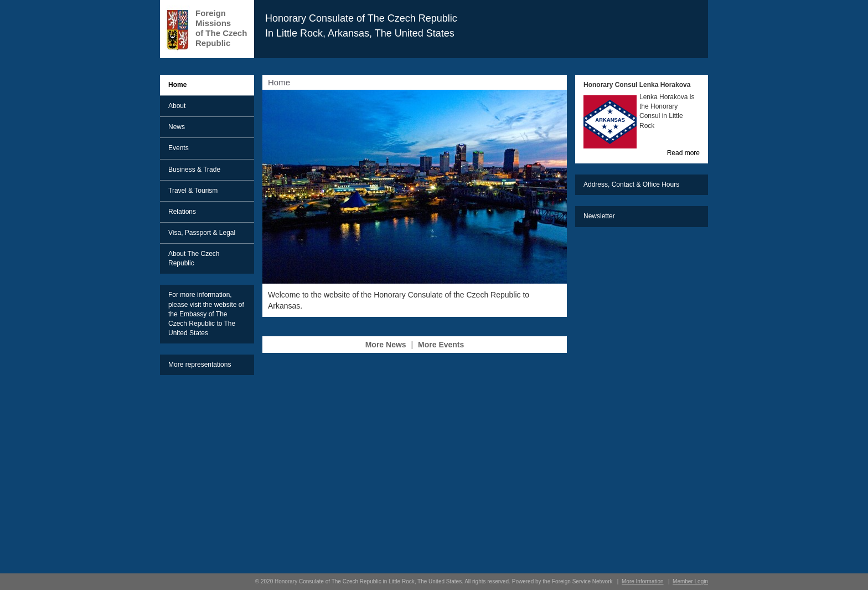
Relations (182, 212)
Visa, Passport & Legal (202, 233)
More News (386, 345)
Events (179, 148)
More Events (441, 345)
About (177, 106)
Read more (683, 153)
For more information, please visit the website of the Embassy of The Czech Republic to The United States (206, 314)
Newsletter (599, 216)
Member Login (690, 581)
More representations (200, 365)
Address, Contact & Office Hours (631, 184)
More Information (643, 581)
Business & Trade (194, 170)
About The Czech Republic (194, 258)
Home (177, 85)
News (177, 127)
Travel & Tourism (193, 191)
